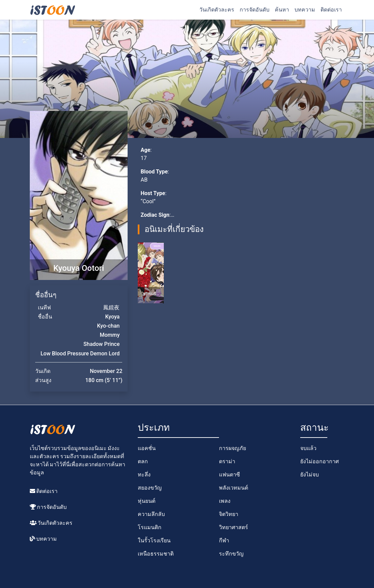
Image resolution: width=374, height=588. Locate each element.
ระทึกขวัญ (231, 554)
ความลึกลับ (151, 514)
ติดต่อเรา (331, 10)
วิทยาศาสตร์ (234, 527)
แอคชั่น (147, 448)
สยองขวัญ (150, 488)
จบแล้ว (308, 448)
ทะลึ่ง (144, 475)
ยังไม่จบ (310, 475)
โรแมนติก (150, 527)
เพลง (225, 501)
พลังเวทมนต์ (234, 488)
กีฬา (224, 540)
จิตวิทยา (229, 514)
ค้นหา (282, 10)
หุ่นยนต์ (147, 501)
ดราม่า (227, 461)
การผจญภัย (233, 448)
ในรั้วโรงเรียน (154, 540)
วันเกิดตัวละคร (217, 10)
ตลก (143, 461)
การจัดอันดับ (255, 10)
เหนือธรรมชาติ (156, 554)
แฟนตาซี (229, 475)
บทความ (305, 10)
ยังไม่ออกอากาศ (320, 461)
